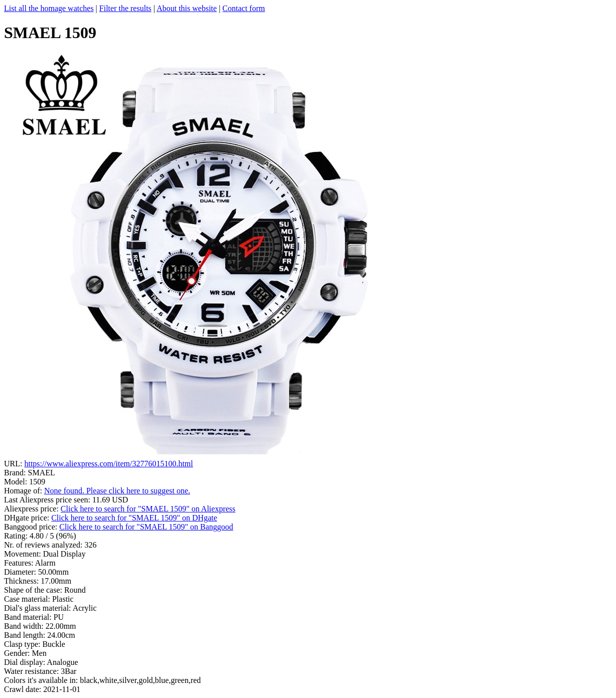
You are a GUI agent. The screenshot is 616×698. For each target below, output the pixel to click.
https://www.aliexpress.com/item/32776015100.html (108, 464)
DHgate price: (28, 518)
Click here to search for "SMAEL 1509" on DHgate (134, 518)
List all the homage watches (49, 8)
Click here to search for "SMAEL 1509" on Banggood (146, 527)
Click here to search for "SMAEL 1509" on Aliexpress (148, 509)
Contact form (244, 8)
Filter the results (125, 8)
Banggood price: (32, 527)
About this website (187, 8)
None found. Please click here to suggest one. (117, 491)
